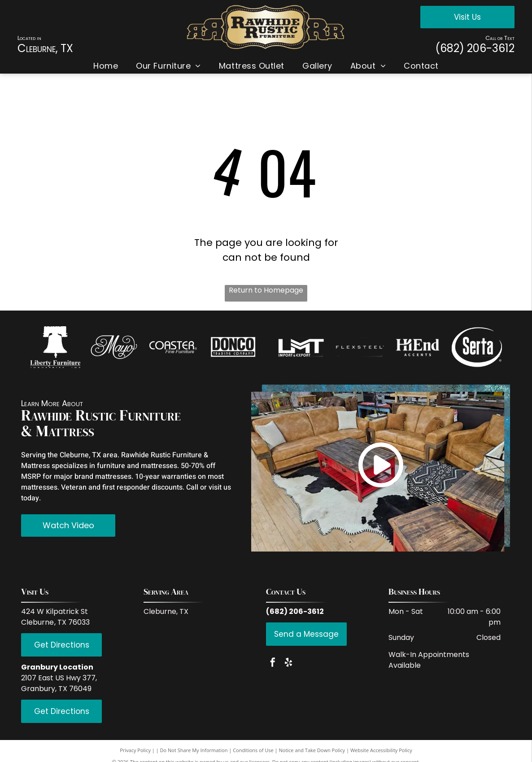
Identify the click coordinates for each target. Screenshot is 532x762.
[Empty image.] (55, 347)
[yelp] (288, 663)
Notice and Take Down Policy (312, 750)
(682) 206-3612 (475, 48)
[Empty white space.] (173, 347)
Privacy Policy (135, 750)
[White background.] (114, 347)
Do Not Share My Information (194, 750)
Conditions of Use (253, 750)
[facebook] (273, 663)
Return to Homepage (266, 290)
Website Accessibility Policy (381, 750)
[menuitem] (106, 66)
